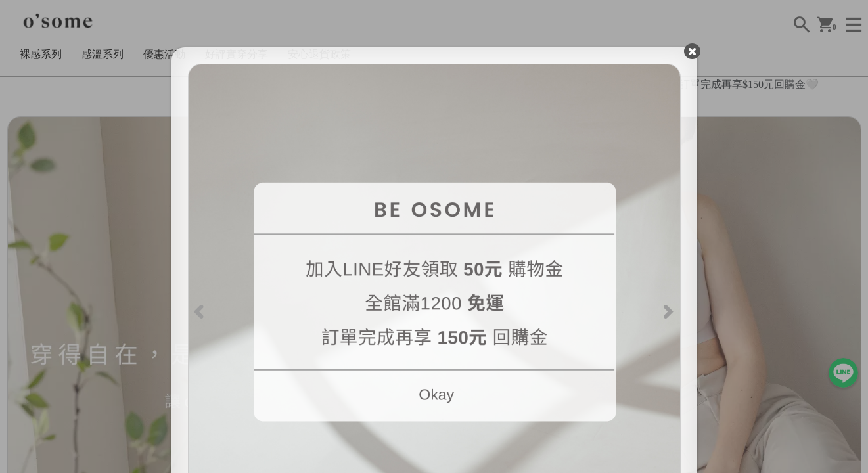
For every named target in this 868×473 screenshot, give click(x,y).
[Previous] (200, 310)
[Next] (668, 310)
